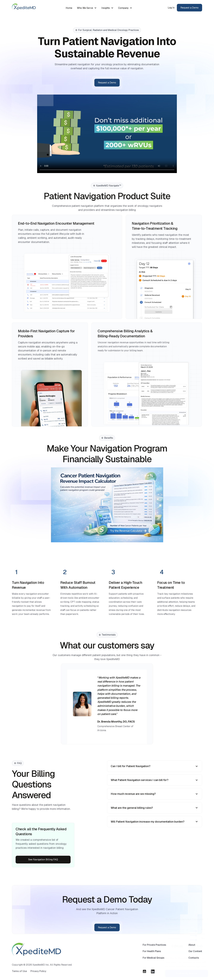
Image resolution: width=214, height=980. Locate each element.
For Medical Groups (154, 964)
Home (69, 8)
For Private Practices (154, 952)
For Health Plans (152, 958)
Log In (171, 8)
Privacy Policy (38, 978)
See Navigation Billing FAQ (43, 860)
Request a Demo (189, 8)
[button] (87, 8)
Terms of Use (19, 978)
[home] (24, 7)
